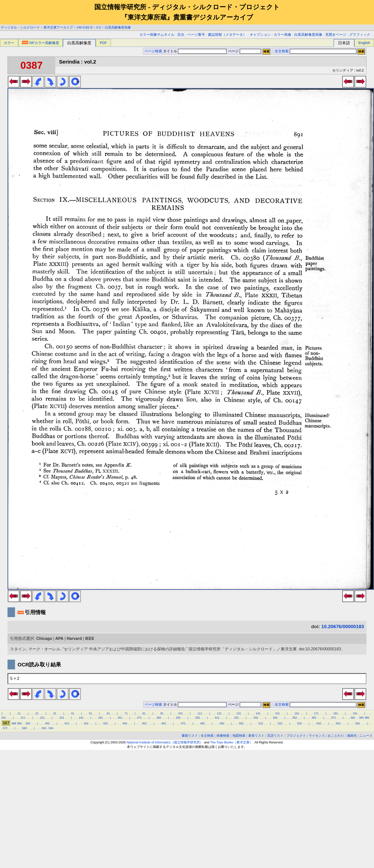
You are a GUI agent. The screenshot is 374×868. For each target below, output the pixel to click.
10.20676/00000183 (343, 626)
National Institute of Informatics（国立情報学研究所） (165, 742)
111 (200, 713)
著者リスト (256, 736)
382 (353, 718)
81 (144, 713)
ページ (244, 51)
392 (28, 723)
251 (101, 718)
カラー (9, 43)
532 (300, 723)
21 (37, 713)
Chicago (44, 638)
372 (333, 718)
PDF (103, 43)
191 (355, 713)
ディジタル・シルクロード (20, 27)
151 (278, 713)
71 (126, 713)
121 (219, 713)
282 (159, 718)
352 (295, 718)
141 (258, 713)
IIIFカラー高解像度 (41, 43)
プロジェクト (296, 736)
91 (162, 713)
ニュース (366, 736)
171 (316, 713)
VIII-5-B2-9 (85, 27)
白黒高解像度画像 (118, 27)
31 (55, 713)
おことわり (336, 736)
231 (62, 718)
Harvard (74, 638)
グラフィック (360, 35)
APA (59, 638)
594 (51, 728)
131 (239, 713)
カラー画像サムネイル (157, 35)
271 (139, 718)
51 (90, 713)
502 (241, 723)
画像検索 (223, 736)
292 (178, 718)
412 (67, 723)
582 (25, 728)
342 (275, 718)
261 (120, 718)
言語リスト (275, 736)
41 (73, 713)
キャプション (260, 35)
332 (256, 718)
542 (319, 723)
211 (23, 718)
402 (47, 723)
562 (358, 723)
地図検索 (239, 736)
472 (183, 723)
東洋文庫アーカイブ (58, 27)
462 (164, 723)
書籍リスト (190, 736)
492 (222, 723)
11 (19, 713)
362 (314, 718)
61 (108, 713)
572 (5, 728)
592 (44, 728)
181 (336, 713)
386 (367, 718)
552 (338, 723)
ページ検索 (153, 51)
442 (125, 723)
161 (297, 713)
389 (19, 723)
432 (105, 723)
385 (361, 718)
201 (4, 718)
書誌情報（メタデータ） (227, 35)
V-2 (98, 27)
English (364, 43)
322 (237, 718)
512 (261, 723)
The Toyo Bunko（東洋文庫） (231, 742)
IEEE (90, 638)
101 (180, 713)
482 (203, 723)
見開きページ (336, 35)
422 (86, 723)
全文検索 (282, 51)
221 (42, 718)
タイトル (195, 51)
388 (14, 723)
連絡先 (352, 736)
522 (280, 723)
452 (144, 723)
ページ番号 (196, 35)
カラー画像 (282, 35)
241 (81, 718)
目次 (181, 35)
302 (198, 718)
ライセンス (317, 736)
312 (217, 718)
